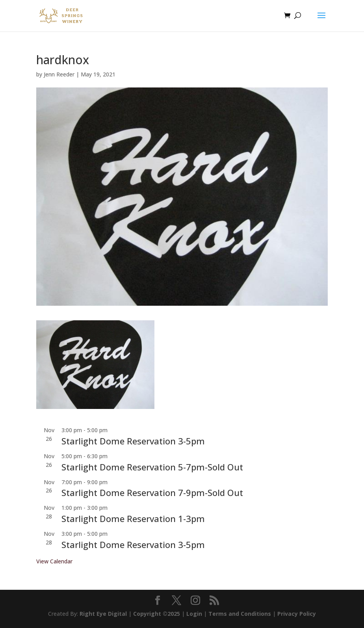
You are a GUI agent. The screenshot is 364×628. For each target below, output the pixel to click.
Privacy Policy (297, 614)
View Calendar (54, 561)
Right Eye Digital (103, 614)
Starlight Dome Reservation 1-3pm (133, 518)
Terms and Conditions (240, 614)
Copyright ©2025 (157, 614)
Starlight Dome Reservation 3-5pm (133, 441)
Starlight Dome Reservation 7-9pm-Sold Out (152, 492)
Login (194, 614)
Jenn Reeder (59, 74)
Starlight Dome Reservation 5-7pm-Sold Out (152, 467)
